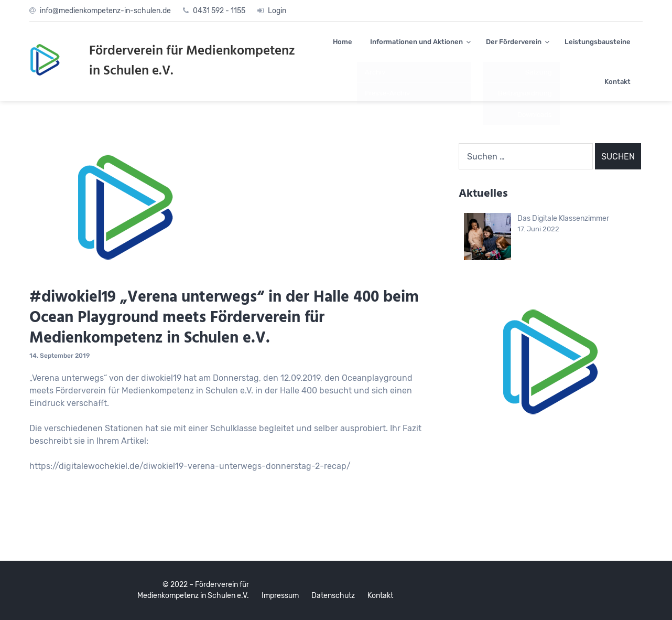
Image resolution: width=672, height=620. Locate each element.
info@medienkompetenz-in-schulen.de (105, 11)
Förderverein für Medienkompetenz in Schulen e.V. (192, 61)
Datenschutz (333, 596)
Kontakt (617, 82)
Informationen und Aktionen (416, 42)
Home (343, 42)
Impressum (280, 596)
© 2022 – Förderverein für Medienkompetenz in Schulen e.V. (193, 590)
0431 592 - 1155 (219, 11)
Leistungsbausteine (598, 42)
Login (277, 11)
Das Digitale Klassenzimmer (563, 218)
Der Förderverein (514, 42)
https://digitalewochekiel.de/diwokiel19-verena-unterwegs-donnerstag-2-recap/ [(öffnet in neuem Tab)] (190, 466)
